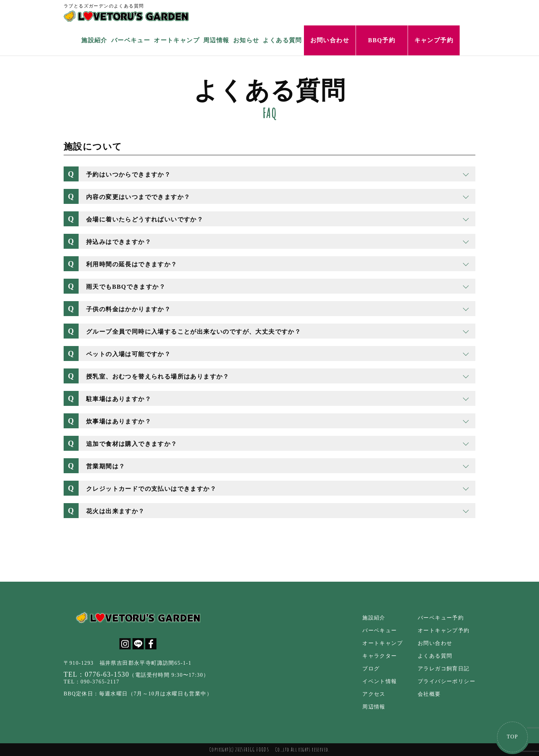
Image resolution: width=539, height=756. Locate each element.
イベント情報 (380, 681)
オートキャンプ (177, 40)
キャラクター (380, 656)
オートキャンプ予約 (444, 630)
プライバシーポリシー (447, 681)
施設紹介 (94, 40)
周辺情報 (216, 40)
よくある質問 (282, 40)
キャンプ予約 (434, 40)
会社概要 (429, 694)
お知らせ (246, 40)
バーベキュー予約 (441, 618)
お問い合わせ (330, 40)
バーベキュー (131, 40)
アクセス (374, 694)
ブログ (371, 669)
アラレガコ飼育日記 (444, 669)
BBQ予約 (382, 40)
